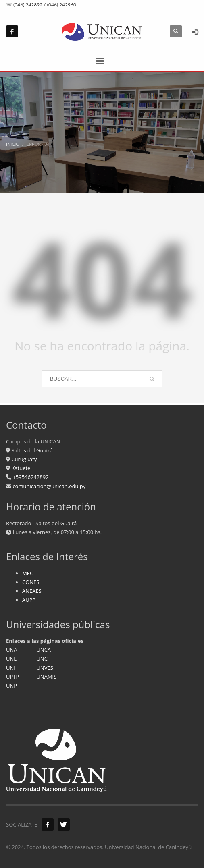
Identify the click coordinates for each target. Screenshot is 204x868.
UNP (11, 686)
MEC (28, 573)
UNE (11, 659)
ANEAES (32, 591)
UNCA (44, 650)
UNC (42, 659)
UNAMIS (46, 677)
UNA (12, 650)
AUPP (29, 600)
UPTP (12, 677)
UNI (11, 668)
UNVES (45, 668)
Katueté (20, 468)
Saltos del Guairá (32, 450)
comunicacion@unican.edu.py (49, 486)
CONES (31, 582)
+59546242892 (30, 477)
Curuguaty (23, 459)
